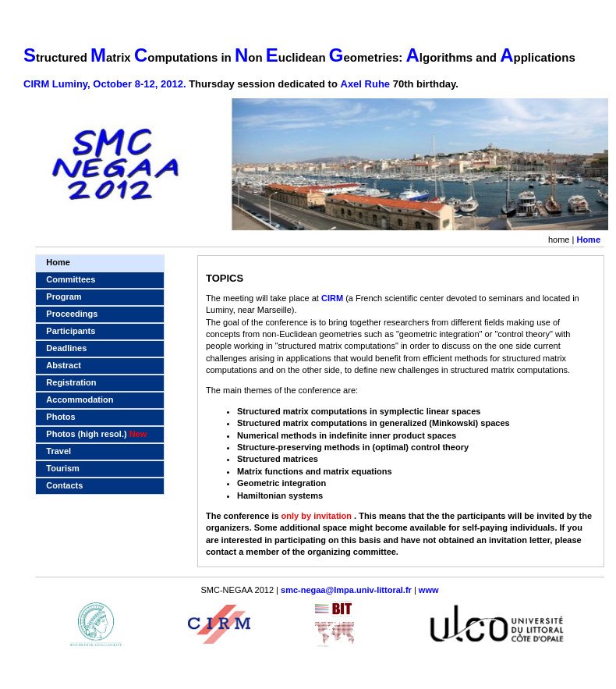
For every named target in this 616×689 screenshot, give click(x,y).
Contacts (64, 485)
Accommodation (80, 400)
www (429, 590)
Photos (60, 417)
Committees (71, 279)
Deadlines (66, 348)
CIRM (332, 298)
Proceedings (72, 314)
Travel (58, 451)
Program (64, 297)
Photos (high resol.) (96, 434)
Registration (71, 382)
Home (588, 240)
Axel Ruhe (367, 84)
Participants (71, 331)
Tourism (63, 468)
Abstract (64, 365)
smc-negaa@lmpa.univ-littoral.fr (346, 590)
